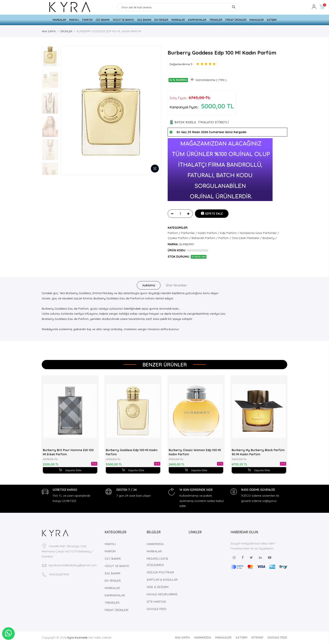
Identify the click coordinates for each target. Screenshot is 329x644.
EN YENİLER (161, 20)
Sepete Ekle (70, 470)
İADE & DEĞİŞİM (158, 587)
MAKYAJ (74, 20)
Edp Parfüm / (230, 233)
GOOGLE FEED (157, 609)
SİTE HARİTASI (156, 602)
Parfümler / (189, 233)
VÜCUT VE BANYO (123, 20)
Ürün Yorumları (176, 285)
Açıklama (149, 285)
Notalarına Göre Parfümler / (259, 233)
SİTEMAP (257, 638)
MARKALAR (59, 20)
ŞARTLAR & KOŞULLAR (162, 580)
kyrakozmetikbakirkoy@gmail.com (73, 565)
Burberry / (270, 238)
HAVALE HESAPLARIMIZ (162, 594)
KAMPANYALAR (197, 20)
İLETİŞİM (272, 20)
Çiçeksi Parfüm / (179, 238)
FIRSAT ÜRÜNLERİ (236, 20)
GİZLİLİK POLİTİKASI (160, 572)
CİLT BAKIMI (103, 20)
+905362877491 (59, 574)
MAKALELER (257, 20)
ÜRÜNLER (66, 31)
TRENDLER (216, 20)
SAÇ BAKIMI (144, 20)
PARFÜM (87, 20)
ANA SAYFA (49, 31)
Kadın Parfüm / (209, 233)
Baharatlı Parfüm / (205, 238)
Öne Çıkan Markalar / (247, 238)
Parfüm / (174, 233)
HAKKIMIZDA (155, 544)
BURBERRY (187, 244)
